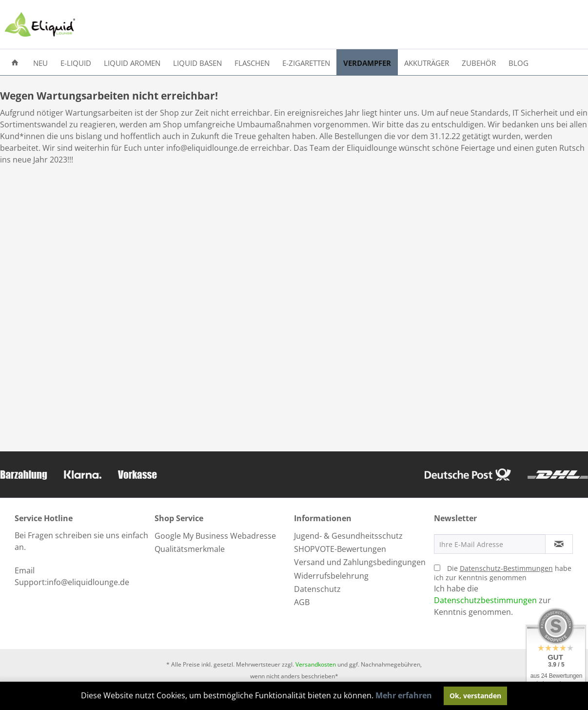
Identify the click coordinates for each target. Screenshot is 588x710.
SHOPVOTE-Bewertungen (340, 549)
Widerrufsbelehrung (331, 576)
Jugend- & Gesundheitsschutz (348, 536)
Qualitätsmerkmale (190, 549)
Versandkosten (316, 664)
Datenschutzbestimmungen (485, 600)
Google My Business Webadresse (215, 536)
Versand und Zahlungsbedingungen (360, 562)
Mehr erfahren (404, 695)
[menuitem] (15, 62)
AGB (302, 602)
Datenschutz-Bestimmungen (506, 568)
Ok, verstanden (475, 696)
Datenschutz (317, 589)
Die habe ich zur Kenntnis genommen (503, 573)
